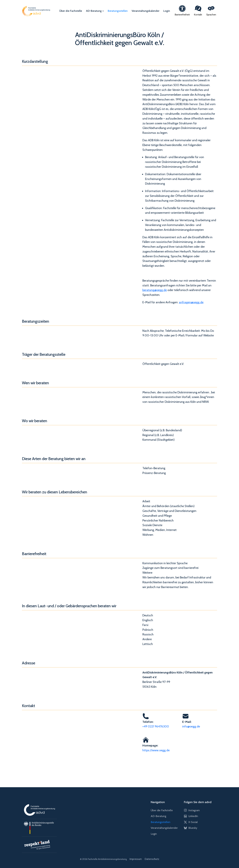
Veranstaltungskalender (145, 11)
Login (167, 11)
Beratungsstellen (118, 11)
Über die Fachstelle (71, 11)
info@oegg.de (191, 726)
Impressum (136, 859)
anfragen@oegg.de (191, 302)
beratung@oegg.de (155, 290)
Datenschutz (152, 859)
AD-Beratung (94, 11)
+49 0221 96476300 (156, 726)
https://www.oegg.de (156, 750)
